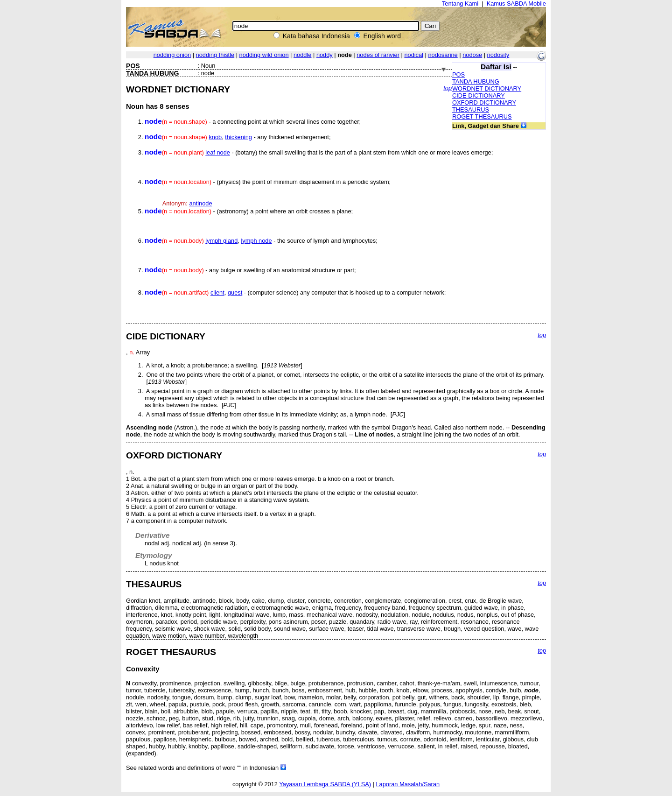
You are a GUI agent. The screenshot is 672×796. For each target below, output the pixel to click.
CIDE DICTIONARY (479, 95)
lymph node (256, 241)
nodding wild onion (264, 55)
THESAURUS (471, 109)
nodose (472, 55)
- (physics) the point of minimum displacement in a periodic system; (268, 182)
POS (458, 74)
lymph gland (221, 241)
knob (215, 137)
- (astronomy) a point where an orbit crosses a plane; (249, 211)
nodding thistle (215, 55)
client (217, 292)
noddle (302, 55)
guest (235, 292)
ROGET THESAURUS (482, 116)
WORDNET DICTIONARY (487, 88)
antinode (200, 203)
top (448, 88)
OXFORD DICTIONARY (484, 102)
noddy (325, 55)
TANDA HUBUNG (476, 81)
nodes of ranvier (378, 55)
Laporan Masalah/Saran (408, 784)
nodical (414, 55)
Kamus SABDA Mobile (516, 4)
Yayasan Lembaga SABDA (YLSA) (325, 784)
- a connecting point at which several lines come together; (253, 122)
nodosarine (443, 55)
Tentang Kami (460, 4)
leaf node (218, 152)
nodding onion (172, 55)
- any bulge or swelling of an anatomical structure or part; (250, 270)
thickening (238, 137)
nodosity (498, 55)
